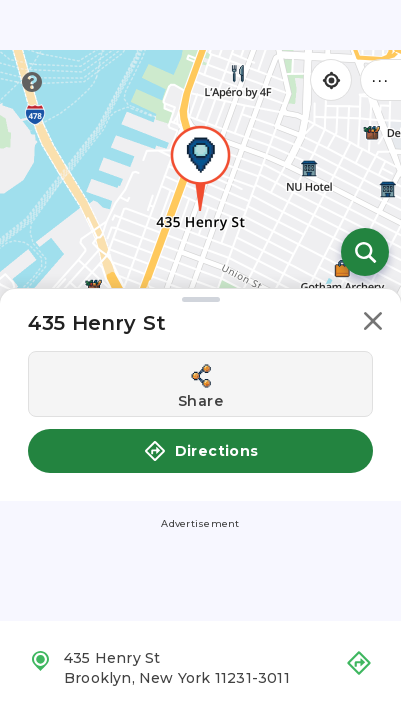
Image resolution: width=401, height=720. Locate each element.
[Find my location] (331, 80)
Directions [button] (201, 451)
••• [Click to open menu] (381, 79)
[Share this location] (200, 384)
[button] (373, 324)
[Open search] (365, 252)
